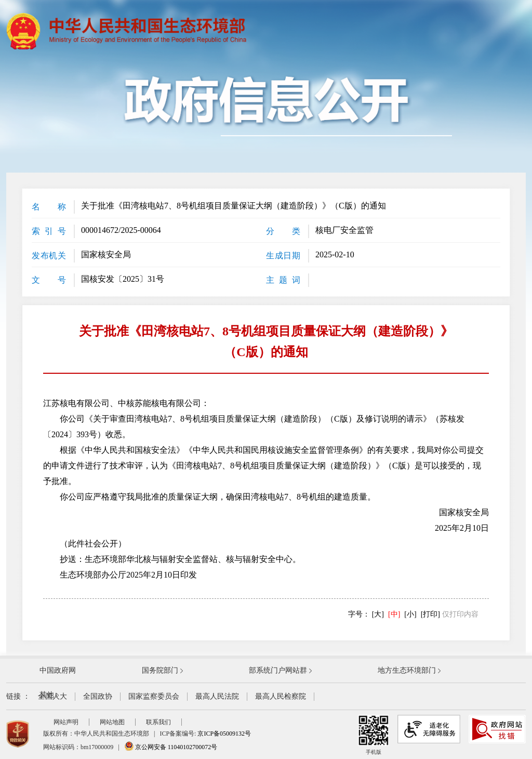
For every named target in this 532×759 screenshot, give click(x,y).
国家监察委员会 (154, 696)
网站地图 (112, 722)
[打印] (430, 614)
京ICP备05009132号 (224, 734)
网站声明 (66, 722)
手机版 (374, 735)
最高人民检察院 (281, 696)
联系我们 (158, 722)
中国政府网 (58, 670)
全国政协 (98, 696)
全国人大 (52, 696)
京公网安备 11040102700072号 (171, 747)
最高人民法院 (217, 696)
